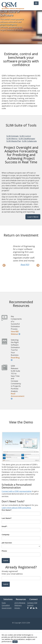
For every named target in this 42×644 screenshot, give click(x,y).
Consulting (6, 605)
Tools (4, 603)
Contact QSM (32, 603)
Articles (17, 608)
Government (7, 608)
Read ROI (25, 265)
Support (30, 605)
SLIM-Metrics (12, 139)
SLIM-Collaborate (29, 141)
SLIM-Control (25, 136)
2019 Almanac (20, 603)
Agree (15, 642)
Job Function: (7, 543)
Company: (6, 535)
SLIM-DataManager (27, 139)
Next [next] (38, 265)
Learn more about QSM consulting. (16, 508)
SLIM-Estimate (12, 136)
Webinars (18, 605)
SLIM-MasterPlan (14, 141)
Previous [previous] (4, 265)
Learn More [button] (33, 217)
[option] (21, 255)
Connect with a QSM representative (17, 491)
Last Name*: (7, 518)
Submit (6, 584)
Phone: (4, 551)
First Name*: (7, 510)
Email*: (5, 526)
